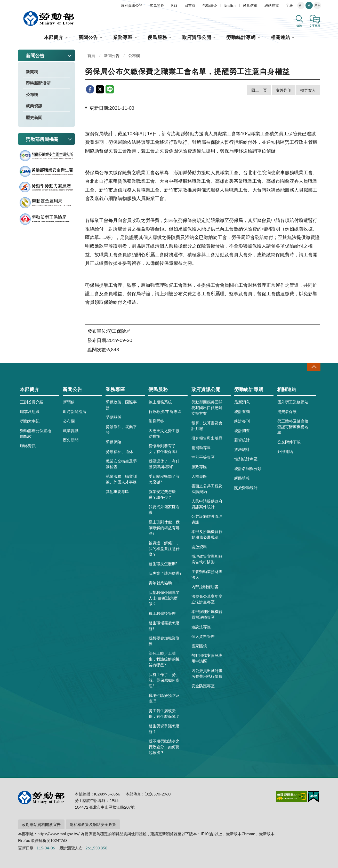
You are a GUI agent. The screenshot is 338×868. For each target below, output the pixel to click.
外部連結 (285, 451)
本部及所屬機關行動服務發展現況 (207, 534)
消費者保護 (287, 411)
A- (301, 5)
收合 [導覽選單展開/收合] (314, 367)
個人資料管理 (203, 636)
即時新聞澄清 (38, 83)
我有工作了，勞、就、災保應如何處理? (164, 680)
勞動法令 (210, 5)
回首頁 (190, 5)
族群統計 (242, 449)
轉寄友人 (308, 90)
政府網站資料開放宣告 (41, 824)
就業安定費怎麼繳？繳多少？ (162, 494)
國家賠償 (199, 646)
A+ (317, 5)
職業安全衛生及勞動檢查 (121, 464)
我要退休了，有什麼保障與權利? (164, 464)
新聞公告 (88, 37)
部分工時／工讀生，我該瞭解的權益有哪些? (164, 659)
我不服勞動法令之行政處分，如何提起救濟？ (164, 747)
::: (17, 4)
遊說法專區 (201, 627)
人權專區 (199, 476)
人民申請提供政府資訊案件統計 (207, 504)
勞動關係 (114, 417)
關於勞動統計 (246, 488)
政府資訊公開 (132, 5)
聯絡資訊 (28, 446)
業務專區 (123, 37)
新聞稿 (32, 72)
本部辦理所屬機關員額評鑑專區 (207, 614)
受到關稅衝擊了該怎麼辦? (164, 479)
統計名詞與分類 (248, 468)
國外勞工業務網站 (293, 402)
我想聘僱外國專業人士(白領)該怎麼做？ (164, 598)
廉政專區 (199, 467)
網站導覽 (272, 5)
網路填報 (242, 478)
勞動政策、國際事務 (121, 405)
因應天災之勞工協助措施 (164, 433)
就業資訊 (34, 106)
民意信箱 (250, 5)
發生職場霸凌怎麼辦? (164, 626)
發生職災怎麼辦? (163, 564)
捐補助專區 (201, 448)
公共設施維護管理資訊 (207, 519)
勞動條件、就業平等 (121, 429)
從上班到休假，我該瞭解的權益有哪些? (164, 528)
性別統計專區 (246, 459)
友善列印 (284, 90)
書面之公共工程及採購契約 (207, 489)
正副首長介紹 (32, 402)
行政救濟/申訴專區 (165, 411)
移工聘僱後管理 (162, 613)
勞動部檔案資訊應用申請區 (207, 658)
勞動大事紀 (30, 421)
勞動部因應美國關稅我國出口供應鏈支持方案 (207, 408)
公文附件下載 (289, 442)
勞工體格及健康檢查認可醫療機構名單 (293, 427)
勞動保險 (114, 442)
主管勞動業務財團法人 (207, 574)
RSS (174, 5)
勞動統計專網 (241, 37)
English (230, 5)
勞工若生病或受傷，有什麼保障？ (164, 713)
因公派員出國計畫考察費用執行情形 (207, 673)
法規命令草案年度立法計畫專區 (207, 599)
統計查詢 (242, 411)
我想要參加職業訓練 (164, 641)
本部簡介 (54, 37)
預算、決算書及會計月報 (207, 426)
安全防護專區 (203, 686)
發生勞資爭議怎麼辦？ (164, 729)
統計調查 (242, 431)
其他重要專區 (117, 491)
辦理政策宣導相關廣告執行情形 (207, 559)
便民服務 (157, 37)
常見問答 (157, 5)
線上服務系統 (160, 402)
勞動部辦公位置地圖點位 (36, 433)
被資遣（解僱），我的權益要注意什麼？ (164, 548)
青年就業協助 (160, 583)
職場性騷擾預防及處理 (164, 698)
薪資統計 (242, 440)
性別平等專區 (203, 457)
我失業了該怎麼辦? (165, 573)
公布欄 (32, 94)
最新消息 (242, 402)
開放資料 (199, 547)
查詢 (299, 26)
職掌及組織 (30, 411)
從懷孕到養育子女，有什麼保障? (163, 449)
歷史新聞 (34, 117)
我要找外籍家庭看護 (164, 509)
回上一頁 (259, 90)
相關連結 (280, 37)
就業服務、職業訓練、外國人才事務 (121, 479)
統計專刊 (242, 421)
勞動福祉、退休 (119, 451)
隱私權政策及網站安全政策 (93, 824)
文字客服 (315, 26)
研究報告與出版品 (207, 438)
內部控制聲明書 (205, 587)
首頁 (91, 55)
